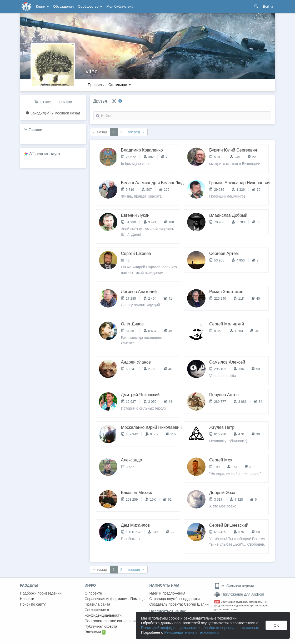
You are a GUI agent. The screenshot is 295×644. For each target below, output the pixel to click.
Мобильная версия (234, 586)
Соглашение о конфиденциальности (103, 613)
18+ (217, 602)
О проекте (93, 593)
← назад (100, 132)
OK (276, 625)
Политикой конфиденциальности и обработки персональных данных (200, 628)
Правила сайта (97, 604)
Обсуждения (63, 6)
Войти (268, 6)
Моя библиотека (120, 6)
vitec (92, 71)
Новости (27, 599)
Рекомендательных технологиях (192, 632)
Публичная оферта (101, 626)
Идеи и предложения (167, 593)
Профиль (96, 85)
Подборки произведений (41, 593)
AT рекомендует (45, 154)
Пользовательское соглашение (111, 621)
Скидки (35, 130)
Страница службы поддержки (175, 599)
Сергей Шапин (196, 604)
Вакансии (95, 632)
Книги (42, 6)
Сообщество (90, 6)
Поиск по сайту (33, 604)
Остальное (120, 85)
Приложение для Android (239, 594)
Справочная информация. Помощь (115, 599)
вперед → (136, 132)
